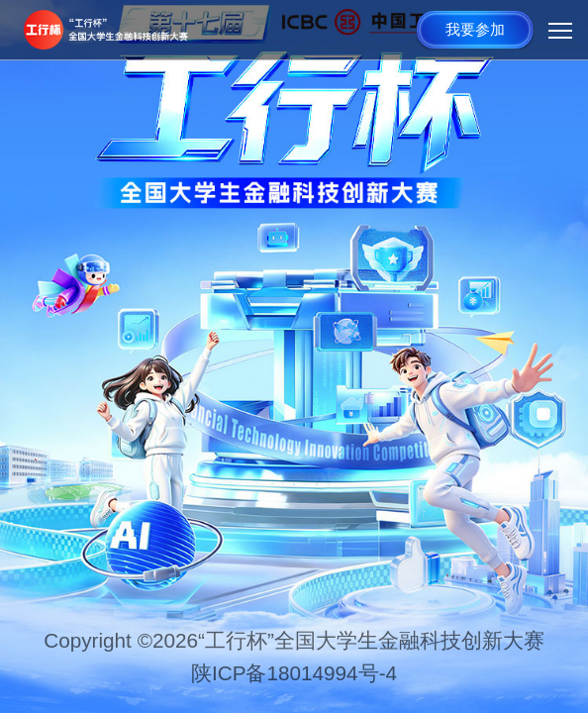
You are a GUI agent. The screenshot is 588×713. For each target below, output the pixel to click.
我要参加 (475, 29)
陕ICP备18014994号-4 (294, 673)
